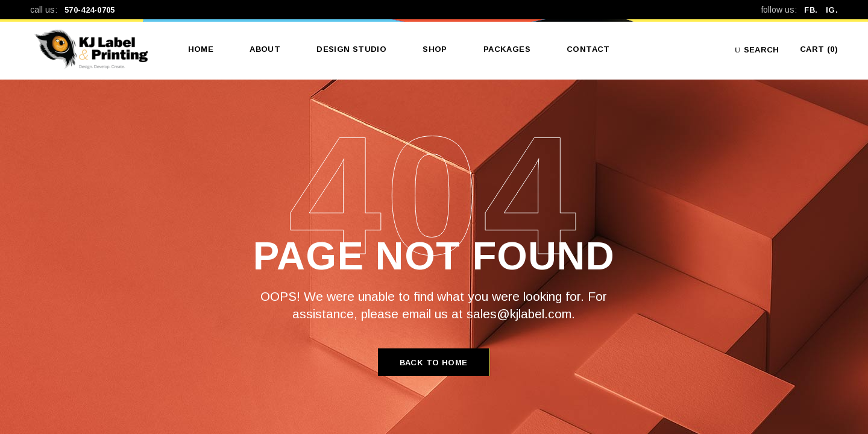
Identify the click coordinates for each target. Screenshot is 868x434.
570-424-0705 (90, 10)
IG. (832, 10)
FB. (815, 10)
